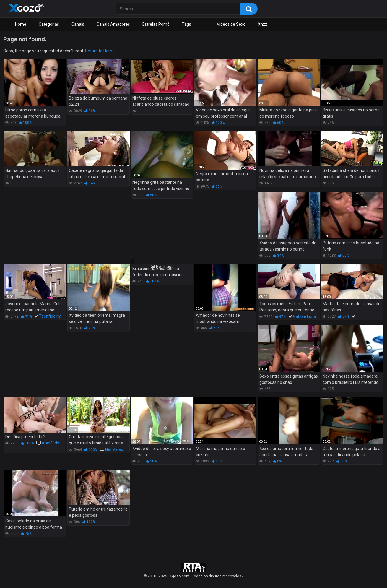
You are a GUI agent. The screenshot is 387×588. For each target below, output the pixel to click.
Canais (78, 24)
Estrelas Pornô (156, 24)
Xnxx (262, 24)
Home (21, 24)
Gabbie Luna (305, 316)
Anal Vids (50, 443)
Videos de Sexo (231, 24)
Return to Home (100, 51)
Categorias (49, 24)
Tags (187, 24)
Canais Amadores (113, 24)
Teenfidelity (50, 316)
